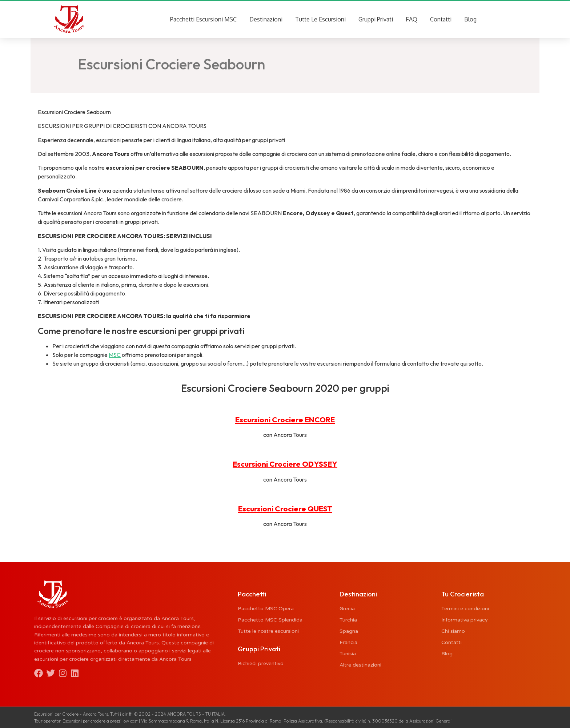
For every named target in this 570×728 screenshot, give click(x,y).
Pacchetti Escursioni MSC (203, 19)
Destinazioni (266, 19)
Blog (470, 19)
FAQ (412, 19)
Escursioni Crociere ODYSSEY (285, 464)
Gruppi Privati (376, 19)
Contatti (441, 19)
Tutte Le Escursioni (320, 19)
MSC (115, 355)
